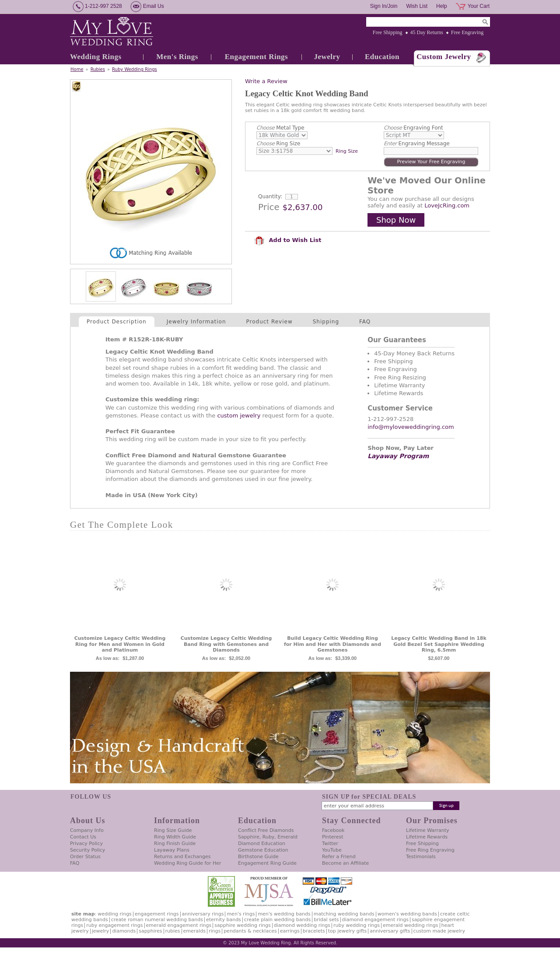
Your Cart (479, 6)
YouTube (332, 850)
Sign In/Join (384, 6)
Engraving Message (417, 144)
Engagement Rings (256, 57)
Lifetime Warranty (427, 830)
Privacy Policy (86, 844)
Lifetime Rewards (427, 837)
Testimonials (421, 857)
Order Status (85, 857)
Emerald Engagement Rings (179, 925)
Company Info (87, 830)
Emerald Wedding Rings (411, 925)
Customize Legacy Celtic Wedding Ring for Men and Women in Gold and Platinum (120, 644)
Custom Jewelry (444, 57)
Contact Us (83, 837)
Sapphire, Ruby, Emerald (268, 837)
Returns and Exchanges (182, 857)
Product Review (269, 322)
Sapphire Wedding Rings (243, 925)
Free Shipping (388, 32)
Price (269, 207)
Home (77, 69)
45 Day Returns (427, 32)
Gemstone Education (263, 850)
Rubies (98, 69)
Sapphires (150, 931)
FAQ (365, 322)
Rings (215, 931)
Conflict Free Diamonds (266, 830)
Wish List (417, 6)
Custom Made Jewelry (439, 931)
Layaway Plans (172, 850)
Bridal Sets (326, 920)
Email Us (154, 6)
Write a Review (266, 81)
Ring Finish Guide (175, 844)
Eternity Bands (224, 920)
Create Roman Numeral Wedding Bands (157, 920)
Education (382, 57)
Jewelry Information (196, 322)
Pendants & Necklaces (250, 931)
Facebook (333, 830)
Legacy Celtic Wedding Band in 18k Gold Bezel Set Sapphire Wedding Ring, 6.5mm (439, 644)
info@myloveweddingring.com (411, 427)
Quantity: (270, 196)
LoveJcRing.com (447, 205)
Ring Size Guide (173, 830)
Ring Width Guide (175, 837)
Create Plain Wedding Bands (277, 920)
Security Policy (87, 850)
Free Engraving (467, 32)
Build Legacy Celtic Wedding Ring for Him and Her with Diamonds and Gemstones (332, 644)
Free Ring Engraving (430, 850)
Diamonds (124, 931)
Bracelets (314, 931)
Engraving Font (413, 128)
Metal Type (280, 128)
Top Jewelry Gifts (347, 931)
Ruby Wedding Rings (135, 69)
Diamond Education (262, 844)
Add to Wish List (287, 240)
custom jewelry (239, 416)
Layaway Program (398, 456)
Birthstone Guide (258, 857)
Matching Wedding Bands (344, 914)
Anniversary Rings (203, 914)
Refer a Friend (339, 857)
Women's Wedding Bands (407, 914)
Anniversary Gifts (390, 931)
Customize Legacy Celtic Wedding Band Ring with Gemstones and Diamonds (226, 644)
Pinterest (333, 837)
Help (442, 6)
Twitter (330, 844)
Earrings (290, 931)
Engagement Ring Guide (267, 863)
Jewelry (327, 57)
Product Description (117, 322)
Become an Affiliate (345, 863)
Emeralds (194, 931)
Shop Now (396, 220)
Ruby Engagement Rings (114, 925)
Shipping (326, 322)
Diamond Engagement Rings (375, 920)
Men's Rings (177, 57)
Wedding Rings (96, 57)
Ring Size (278, 144)
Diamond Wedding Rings (302, 925)
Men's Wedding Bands (284, 914)
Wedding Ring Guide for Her (188, 863)
